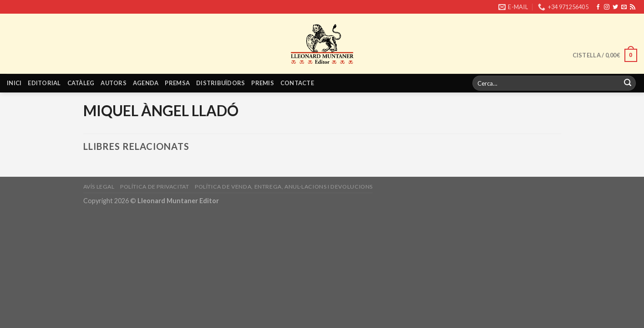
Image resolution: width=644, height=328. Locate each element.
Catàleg (81, 83)
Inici (14, 83)
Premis (263, 83)
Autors (114, 83)
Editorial (44, 83)
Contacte (297, 83)
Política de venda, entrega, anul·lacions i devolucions (284, 187)
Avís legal (99, 187)
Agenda (146, 83)
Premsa (177, 83)
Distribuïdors (221, 83)
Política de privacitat (155, 187)
